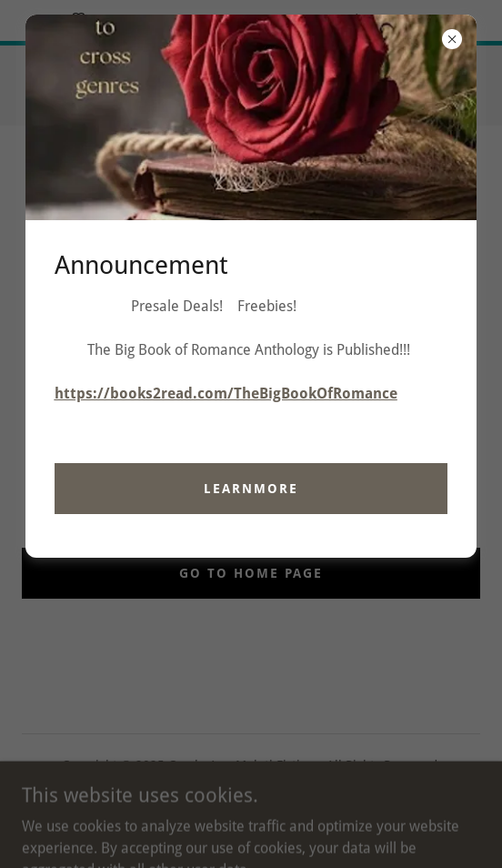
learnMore (251, 489)
